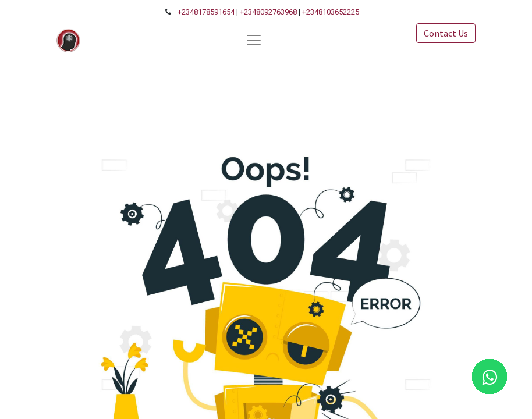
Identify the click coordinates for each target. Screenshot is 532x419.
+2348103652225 (331, 12)
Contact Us (446, 33)
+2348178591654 (206, 12)
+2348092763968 (268, 12)
